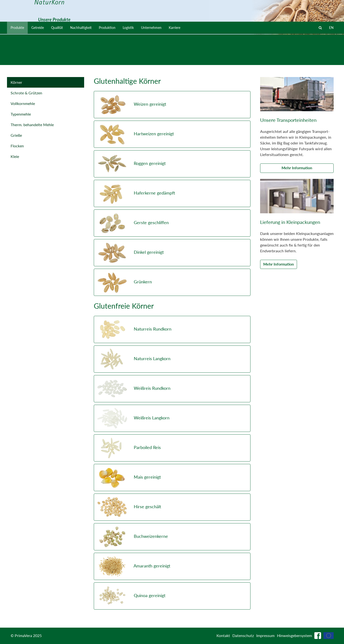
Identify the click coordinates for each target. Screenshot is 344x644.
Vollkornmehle (23, 103)
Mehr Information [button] (297, 168)
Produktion (118, 59)
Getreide (41, 59)
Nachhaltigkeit (89, 59)
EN (331, 59)
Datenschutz (243, 635)
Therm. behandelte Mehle (32, 125)
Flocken (17, 146)
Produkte (18, 59)
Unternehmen (166, 59)
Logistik (141, 59)
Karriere (192, 59)
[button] (172, 105)
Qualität (62, 59)
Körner (16, 82)
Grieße (16, 135)
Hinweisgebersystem (294, 635)
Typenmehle (21, 114)
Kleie (15, 156)
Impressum (265, 635)
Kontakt (223, 635)
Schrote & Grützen (26, 93)
